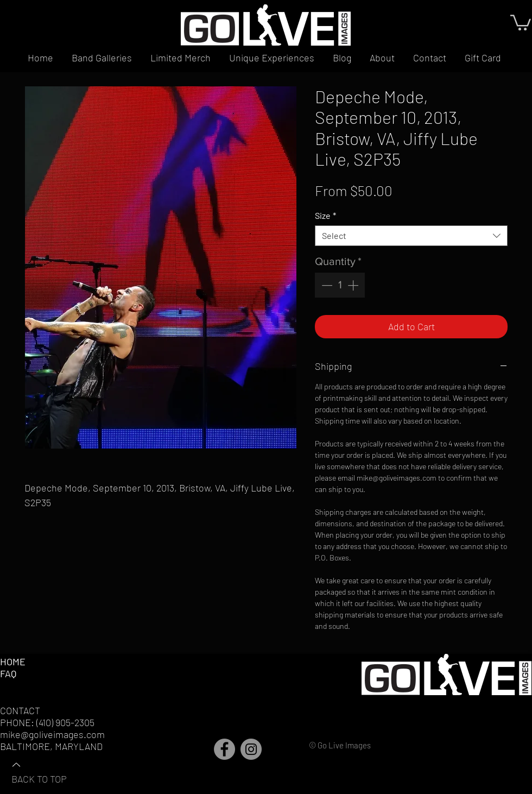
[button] (521, 22)
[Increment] (354, 285)
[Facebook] (224, 749)
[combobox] (411, 236)
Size (325, 215)
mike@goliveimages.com (52, 734)
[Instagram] (251, 749)
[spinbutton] (340, 285)
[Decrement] (326, 285)
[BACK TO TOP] (49, 771)
